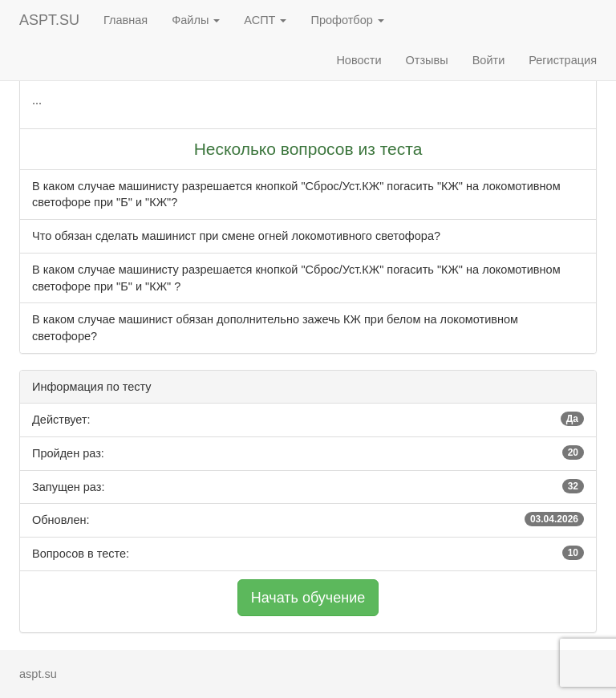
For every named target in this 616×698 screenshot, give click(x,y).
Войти (489, 60)
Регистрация (563, 60)
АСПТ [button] (265, 20)
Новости (359, 60)
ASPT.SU (49, 20)
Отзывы (427, 60)
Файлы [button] (196, 20)
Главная (126, 20)
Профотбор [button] (347, 20)
